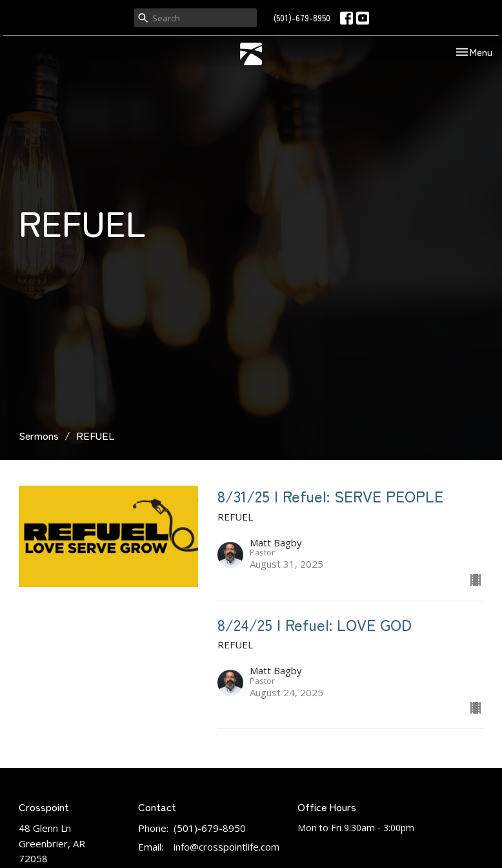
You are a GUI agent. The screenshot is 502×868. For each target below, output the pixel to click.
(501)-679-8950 (302, 18)
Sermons (39, 435)
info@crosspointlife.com (226, 847)
